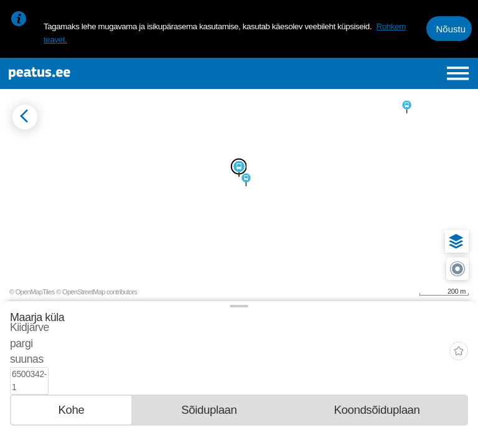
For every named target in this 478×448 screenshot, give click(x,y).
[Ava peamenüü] (458, 73)
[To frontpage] (91, 73)
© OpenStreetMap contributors (96, 292)
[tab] (71, 368)
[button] (456, 241)
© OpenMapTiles (32, 292)
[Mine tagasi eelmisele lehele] (25, 117)
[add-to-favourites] (459, 331)
